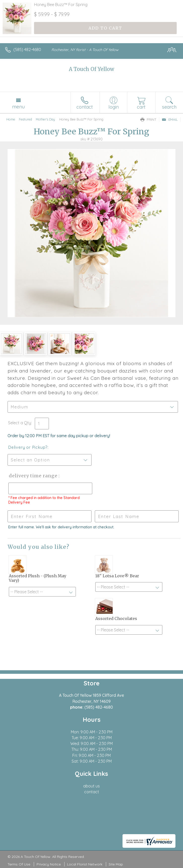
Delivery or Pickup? (28, 447)
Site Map (116, 864)
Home (11, 119)
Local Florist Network (85, 864)
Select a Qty (20, 423)
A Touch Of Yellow (91, 69)
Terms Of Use (19, 864)
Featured (25, 119)
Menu (18, 107)
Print (148, 119)
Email (170, 119)
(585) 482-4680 (27, 49)
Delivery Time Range (33, 476)
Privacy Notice (49, 864)
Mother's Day (45, 119)
